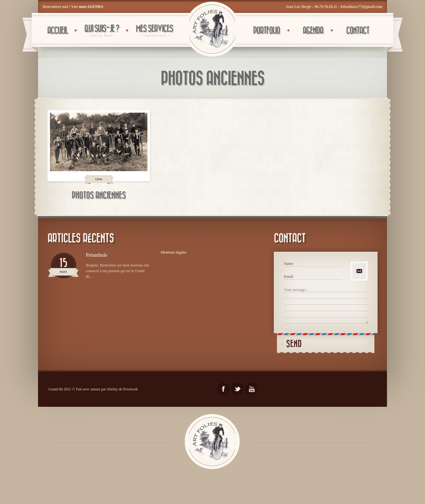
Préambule (97, 255)
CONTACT (358, 31)
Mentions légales (174, 252)
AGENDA (313, 31)
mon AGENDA (91, 7)
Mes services (154, 31)
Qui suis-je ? (102, 31)
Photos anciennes (99, 196)
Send (294, 344)
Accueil (57, 31)
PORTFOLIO (266, 31)
